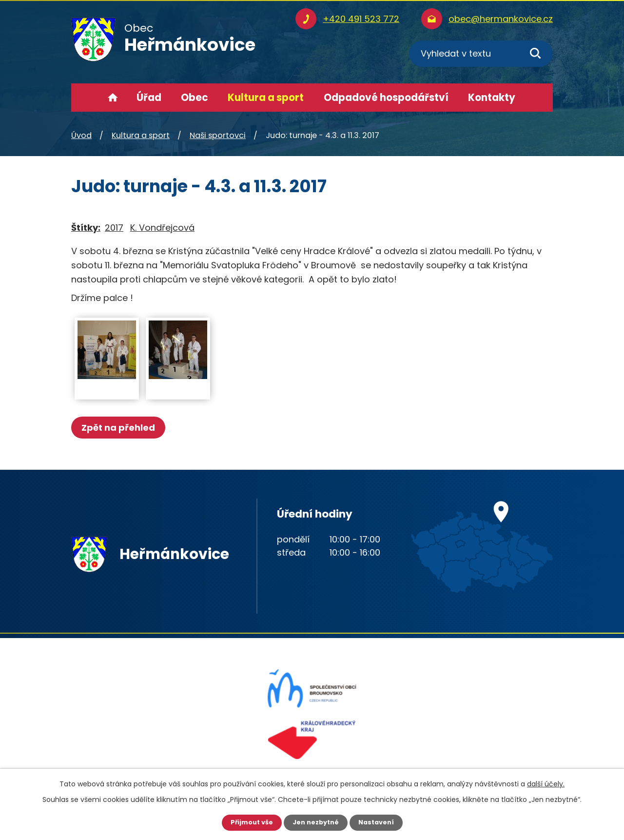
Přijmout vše (247, 822)
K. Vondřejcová (162, 228)
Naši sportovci (218, 135)
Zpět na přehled (121, 428)
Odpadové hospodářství (386, 98)
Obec (195, 98)
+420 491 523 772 (361, 19)
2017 (114, 228)
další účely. (546, 783)
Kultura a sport (266, 98)
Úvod (113, 98)
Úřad (149, 98)
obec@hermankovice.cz (501, 19)
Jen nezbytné (316, 822)
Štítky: (86, 228)
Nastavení (380, 822)
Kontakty (492, 98)
